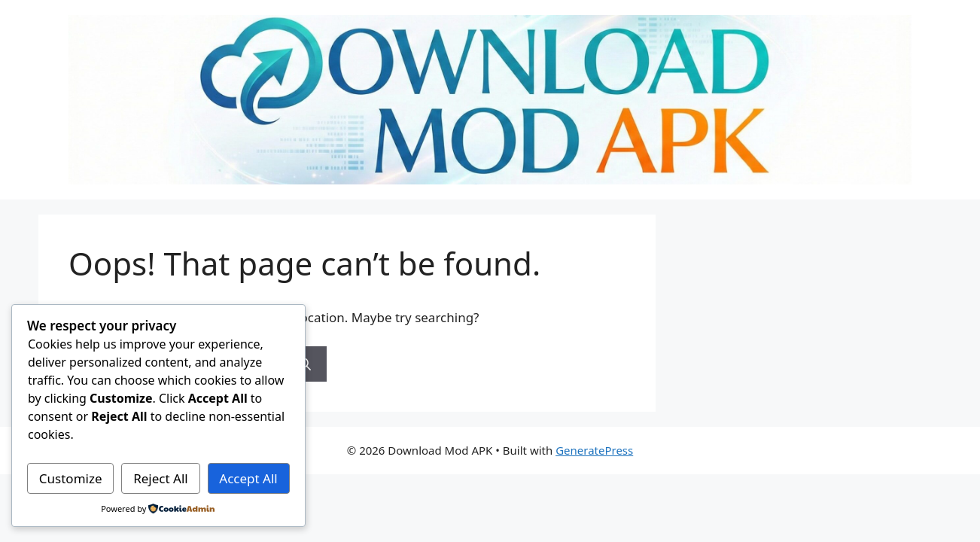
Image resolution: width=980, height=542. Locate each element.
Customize (71, 478)
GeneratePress (594, 450)
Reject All (161, 478)
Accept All (248, 478)
